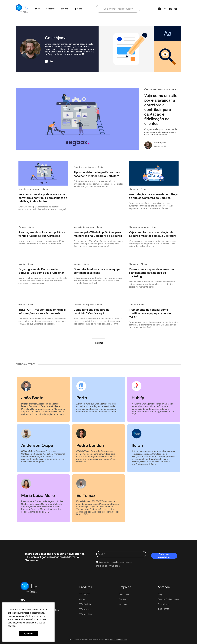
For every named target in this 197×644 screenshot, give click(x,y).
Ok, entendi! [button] (28, 633)
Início (38, 9)
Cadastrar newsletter (164, 556)
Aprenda (78, 9)
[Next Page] (99, 343)
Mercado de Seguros (84, 227)
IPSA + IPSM (163, 609)
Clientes (122, 599)
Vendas (22, 227)
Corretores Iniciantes (156, 90)
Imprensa (123, 604)
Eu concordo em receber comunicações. (114, 562)
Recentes (51, 9)
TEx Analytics (85, 614)
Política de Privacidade (108, 566)
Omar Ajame (160, 143)
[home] (22, 9)
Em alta (65, 9)
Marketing (134, 189)
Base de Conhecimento (168, 599)
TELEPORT (84, 594)
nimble (82, 599)
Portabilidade (163, 604)
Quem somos (124, 594)
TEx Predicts (85, 604)
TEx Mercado (85, 609)
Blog (160, 594)
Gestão (22, 264)
